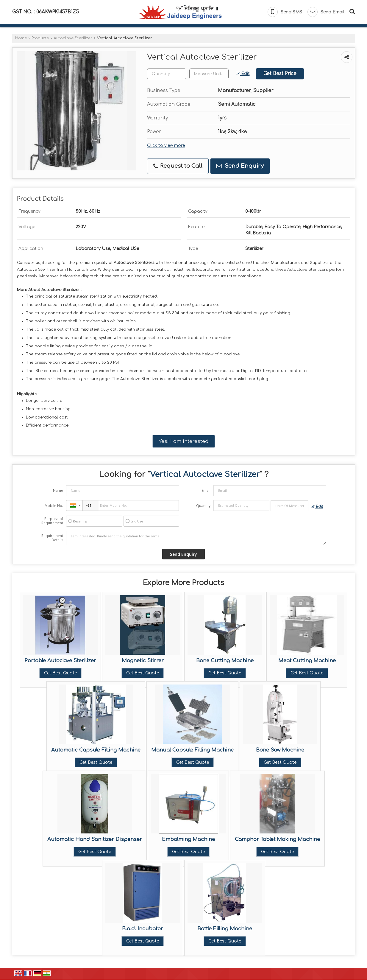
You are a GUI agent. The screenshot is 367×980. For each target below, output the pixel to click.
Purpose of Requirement (52, 521)
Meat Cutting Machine (307, 661)
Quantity (203, 506)
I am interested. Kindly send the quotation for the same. (196, 538)
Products (40, 38)
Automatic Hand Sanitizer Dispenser (95, 839)
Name (58, 490)
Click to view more (166, 146)
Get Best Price (280, 74)
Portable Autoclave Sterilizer (60, 661)
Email (206, 490)
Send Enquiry (240, 166)
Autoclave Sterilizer (73, 38)
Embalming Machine (188, 839)
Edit (243, 74)
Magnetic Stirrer (143, 661)
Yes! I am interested (184, 441)
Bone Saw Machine (280, 750)
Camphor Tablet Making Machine (277, 839)
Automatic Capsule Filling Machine (96, 750)
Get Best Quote (60, 673)
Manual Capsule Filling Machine (192, 750)
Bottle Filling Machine (225, 929)
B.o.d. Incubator (143, 929)
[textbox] (209, 74)
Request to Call (178, 166)
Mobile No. (54, 506)
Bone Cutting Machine (225, 661)
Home (21, 38)
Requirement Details (52, 538)
